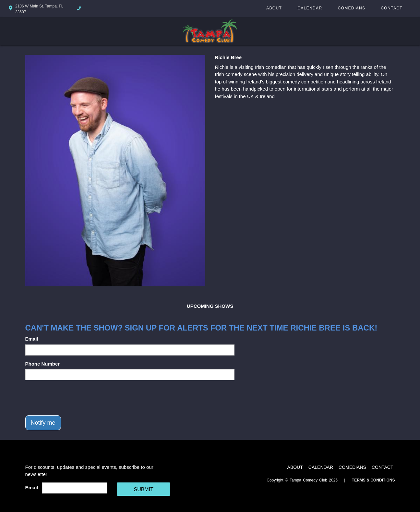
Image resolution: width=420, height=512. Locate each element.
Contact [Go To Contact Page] (392, 8)
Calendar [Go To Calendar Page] (310, 8)
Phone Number (43, 364)
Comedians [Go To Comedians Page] (351, 8)
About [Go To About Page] (274, 8)
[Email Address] (75, 488)
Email (32, 339)
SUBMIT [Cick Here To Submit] (143, 489)
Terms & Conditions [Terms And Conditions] (373, 480)
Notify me (43, 423)
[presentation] (75, 398)
